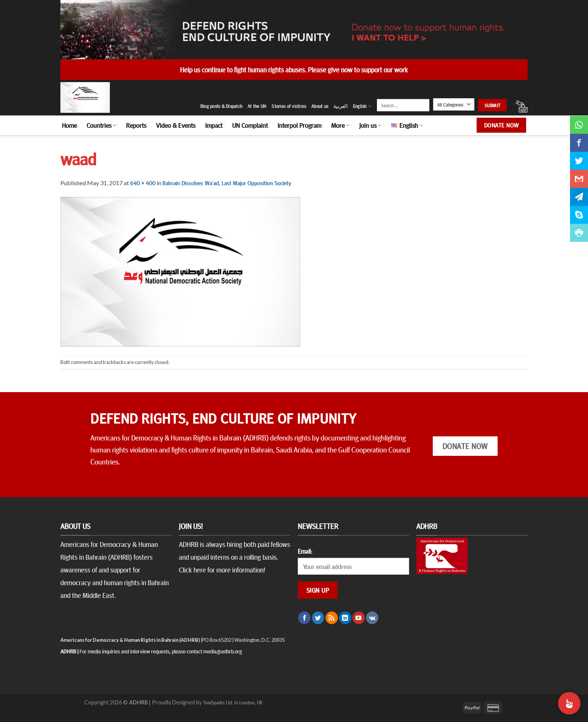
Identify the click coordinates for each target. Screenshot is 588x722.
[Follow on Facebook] (304, 618)
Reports (136, 125)
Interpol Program (299, 125)
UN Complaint (250, 125)
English (362, 106)
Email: (305, 551)
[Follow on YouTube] (359, 618)
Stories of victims (289, 106)
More (340, 125)
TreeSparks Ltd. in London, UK (233, 702)
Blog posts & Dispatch (221, 106)
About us (320, 106)
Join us (370, 125)
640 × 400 (143, 183)
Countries (101, 125)
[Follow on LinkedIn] (345, 618)
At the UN (257, 106)
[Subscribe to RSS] (332, 618)
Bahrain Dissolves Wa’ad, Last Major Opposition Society (227, 183)
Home (69, 125)
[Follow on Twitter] (318, 618)
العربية (340, 106)
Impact (214, 125)
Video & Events (176, 125)
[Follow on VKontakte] (372, 618)
